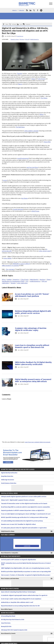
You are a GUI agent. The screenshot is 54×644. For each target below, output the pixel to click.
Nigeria (20, 84)
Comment (28, 24)
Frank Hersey (20, 36)
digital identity (34, 279)
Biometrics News (15, 39)
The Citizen (44, 98)
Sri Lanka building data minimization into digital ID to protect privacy (22, 521)
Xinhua (41, 114)
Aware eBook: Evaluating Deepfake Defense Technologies (18, 592)
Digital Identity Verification (9, 473)
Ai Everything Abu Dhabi (8, 616)
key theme (25, 198)
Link (21, 24)
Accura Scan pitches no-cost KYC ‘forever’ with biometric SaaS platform (32, 295)
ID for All (27, 39)
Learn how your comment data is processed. (38, 442)
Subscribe (22, 10)
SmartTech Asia (6, 623)
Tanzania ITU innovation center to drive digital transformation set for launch (24, 504)
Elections (22, 39)
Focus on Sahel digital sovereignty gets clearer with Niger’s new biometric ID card (26, 514)
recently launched (18, 209)
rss (27, 10)
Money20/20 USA (6, 627)
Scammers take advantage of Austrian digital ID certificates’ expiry (31, 329)
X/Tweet (14, 24)
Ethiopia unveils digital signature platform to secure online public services (24, 497)
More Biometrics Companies (10, 553)
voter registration (22, 283)
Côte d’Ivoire (42, 79)
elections (42, 279)
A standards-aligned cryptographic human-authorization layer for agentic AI (24, 595)
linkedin (31, 10)
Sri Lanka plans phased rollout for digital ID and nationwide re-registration (24, 528)
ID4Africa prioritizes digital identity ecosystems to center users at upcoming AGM (26, 572)
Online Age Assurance (8, 480)
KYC (27, 281)
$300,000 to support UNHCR (21, 264)
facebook (38, 10)
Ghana (33, 79)
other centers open (45, 251)
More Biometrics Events (8, 633)
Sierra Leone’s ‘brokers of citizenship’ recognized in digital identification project (26, 575)
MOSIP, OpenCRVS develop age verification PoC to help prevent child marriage (24, 517)
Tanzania (19, 73)
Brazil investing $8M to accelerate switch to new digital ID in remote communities (26, 507)
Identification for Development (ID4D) (13, 281)
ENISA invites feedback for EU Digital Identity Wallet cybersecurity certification (33, 363)
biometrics (16, 279)
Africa (4, 279)
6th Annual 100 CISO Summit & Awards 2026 (14, 630)
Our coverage (10, 269)
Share (7, 24)
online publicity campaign (31, 131)
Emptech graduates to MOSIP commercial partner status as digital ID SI (23, 510)
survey (5, 180)
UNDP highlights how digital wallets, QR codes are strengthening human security (25, 568)
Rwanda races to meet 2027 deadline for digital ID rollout (18, 524)
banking (9, 279)
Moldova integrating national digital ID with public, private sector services (33, 312)
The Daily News (20, 127)
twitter (34, 10)
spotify (41, 10)
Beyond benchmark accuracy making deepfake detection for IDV (20, 606)
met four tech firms (32, 167)
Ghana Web (47, 142)
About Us (15, 10)
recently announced (23, 158)
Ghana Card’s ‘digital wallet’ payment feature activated (18, 500)
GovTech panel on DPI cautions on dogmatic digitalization (18, 560)
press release (8, 258)
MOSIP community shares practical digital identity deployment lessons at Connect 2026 (26, 564)
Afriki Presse (35, 211)
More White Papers (7, 609)
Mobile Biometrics (35, 39)
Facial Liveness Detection (9, 483)
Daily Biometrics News (8, 531)
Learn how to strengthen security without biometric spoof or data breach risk (32, 346)
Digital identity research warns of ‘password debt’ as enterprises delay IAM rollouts (33, 380)
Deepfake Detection (7, 476)
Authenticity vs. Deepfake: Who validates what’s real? (17, 602)
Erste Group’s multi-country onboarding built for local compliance (21, 599)
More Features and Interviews (10, 579)
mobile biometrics (35, 281)
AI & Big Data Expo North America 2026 (13, 620)
